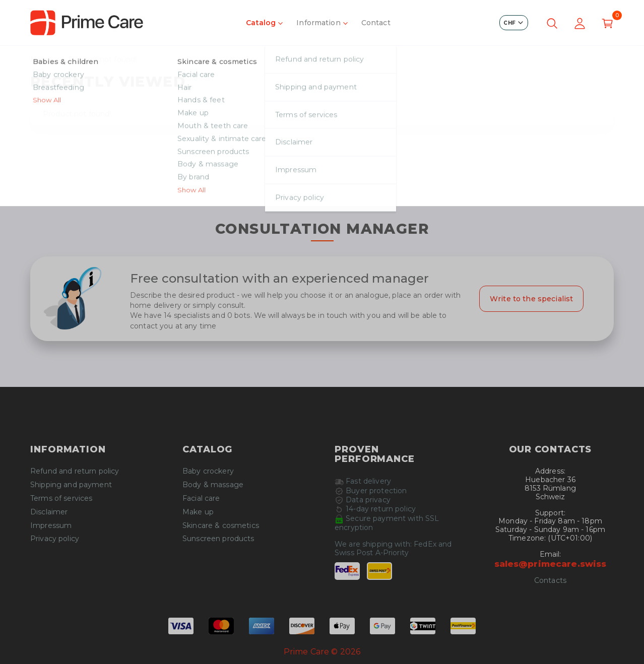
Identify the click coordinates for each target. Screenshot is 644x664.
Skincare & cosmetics (221, 526)
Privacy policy (55, 539)
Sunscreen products (218, 539)
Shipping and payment (71, 485)
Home (42, 60)
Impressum (51, 526)
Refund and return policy (75, 471)
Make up (198, 512)
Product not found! (103, 60)
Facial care (201, 499)
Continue (322, 188)
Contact (376, 23)
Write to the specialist (531, 299)
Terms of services (61, 499)
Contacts (550, 581)
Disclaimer (49, 512)
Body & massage (213, 485)
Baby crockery (208, 471)
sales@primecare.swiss (551, 564)
